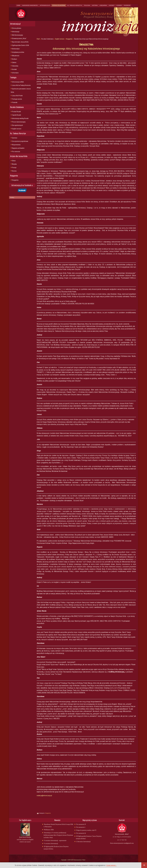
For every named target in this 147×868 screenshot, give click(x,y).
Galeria (14, 62)
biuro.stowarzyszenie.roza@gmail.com (122, 843)
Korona (14, 171)
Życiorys (15, 138)
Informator (15, 73)
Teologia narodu (17, 99)
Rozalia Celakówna (59, 5)
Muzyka (14, 164)
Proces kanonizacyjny (19, 122)
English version (17, 129)
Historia (95, 5)
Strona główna (17, 28)
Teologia (87, 5)
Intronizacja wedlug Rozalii (20, 118)
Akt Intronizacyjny (17, 35)
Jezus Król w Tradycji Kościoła (21, 85)
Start (38, 39)
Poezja (14, 168)
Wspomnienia (16, 145)
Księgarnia (103, 5)
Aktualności (16, 56)
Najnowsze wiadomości (30, 5)
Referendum (16, 49)
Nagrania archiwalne (18, 148)
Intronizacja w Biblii (18, 82)
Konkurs (15, 59)
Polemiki (15, 102)
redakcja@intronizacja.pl (44, 796)
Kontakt (112, 5)
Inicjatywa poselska (18, 52)
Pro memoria (16, 152)
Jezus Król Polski (17, 96)
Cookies (119, 5)
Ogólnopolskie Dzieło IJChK (20, 45)
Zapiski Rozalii (17, 115)
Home (18, 5)
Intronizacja (16, 32)
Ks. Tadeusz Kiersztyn (75, 5)
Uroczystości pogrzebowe (20, 141)
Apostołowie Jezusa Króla (20, 42)
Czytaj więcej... (112, 865)
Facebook (127, 5)
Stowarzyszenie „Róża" (19, 38)
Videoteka (15, 66)
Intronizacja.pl (45, 5)
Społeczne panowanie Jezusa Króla (21, 90)
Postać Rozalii (16, 112)
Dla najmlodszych (17, 125)
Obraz (14, 161)
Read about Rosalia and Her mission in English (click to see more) (25, 840)
